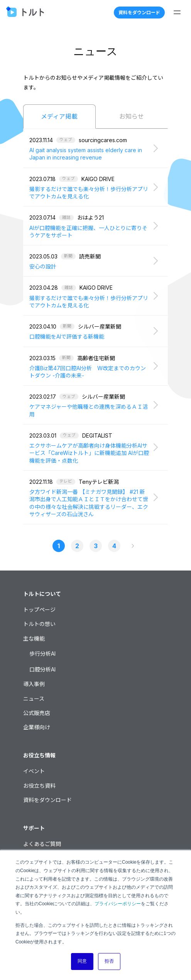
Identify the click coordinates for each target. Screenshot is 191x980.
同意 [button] (82, 961)
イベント (34, 771)
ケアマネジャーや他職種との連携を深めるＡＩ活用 (89, 410)
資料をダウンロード (139, 13)
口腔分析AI (42, 669)
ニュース (34, 699)
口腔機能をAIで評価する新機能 (67, 336)
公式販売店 (37, 713)
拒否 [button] (109, 961)
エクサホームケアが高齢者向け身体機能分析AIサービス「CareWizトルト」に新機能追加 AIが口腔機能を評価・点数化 (89, 453)
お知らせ (132, 116)
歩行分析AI (42, 654)
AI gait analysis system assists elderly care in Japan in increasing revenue (86, 154)
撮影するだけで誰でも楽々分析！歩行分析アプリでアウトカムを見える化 (89, 193)
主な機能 (34, 639)
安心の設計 (43, 266)
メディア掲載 (59, 116)
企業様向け (37, 727)
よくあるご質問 (42, 844)
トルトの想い (39, 624)
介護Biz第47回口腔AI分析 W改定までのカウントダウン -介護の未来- (88, 372)
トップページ (39, 610)
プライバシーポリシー (118, 904)
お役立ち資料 (39, 786)
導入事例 (34, 684)
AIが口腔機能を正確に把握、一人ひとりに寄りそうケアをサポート (88, 232)
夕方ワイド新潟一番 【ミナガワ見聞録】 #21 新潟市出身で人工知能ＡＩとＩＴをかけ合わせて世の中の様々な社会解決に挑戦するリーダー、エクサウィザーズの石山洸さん (89, 503)
